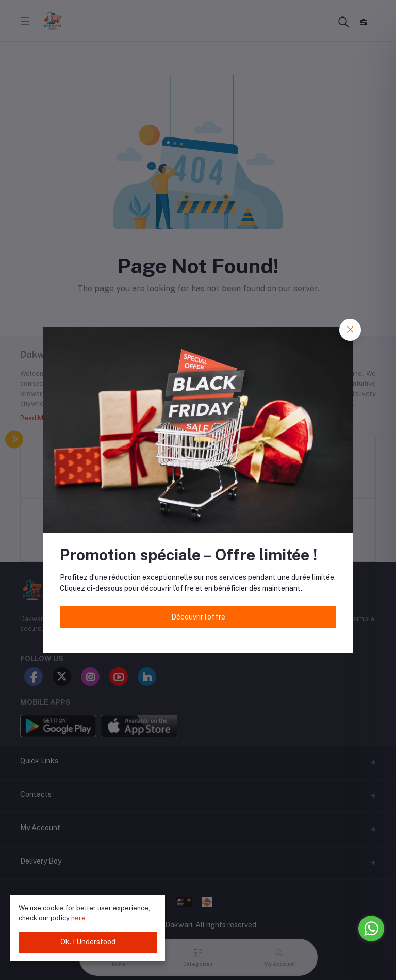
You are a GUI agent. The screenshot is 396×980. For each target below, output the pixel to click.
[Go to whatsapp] (371, 929)
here (78, 918)
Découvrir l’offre (198, 617)
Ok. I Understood (88, 942)
